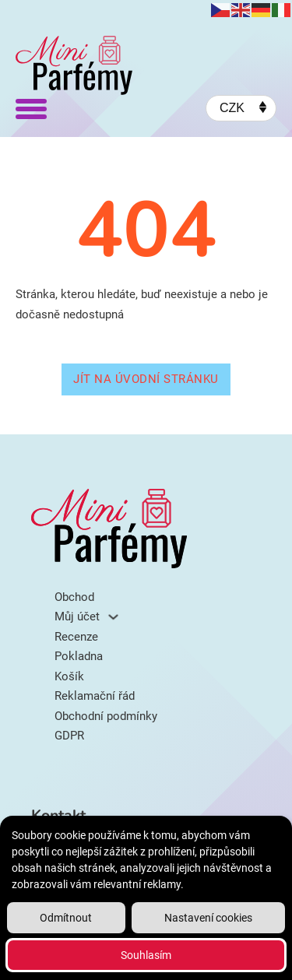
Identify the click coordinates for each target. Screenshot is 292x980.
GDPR (69, 736)
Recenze (76, 637)
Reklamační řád (95, 696)
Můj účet (77, 616)
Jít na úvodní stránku (146, 379)
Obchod (74, 597)
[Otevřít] (31, 108)
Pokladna (79, 656)
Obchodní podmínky (106, 716)
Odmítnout (66, 918)
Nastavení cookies (208, 918)
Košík (69, 676)
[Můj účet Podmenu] (113, 617)
